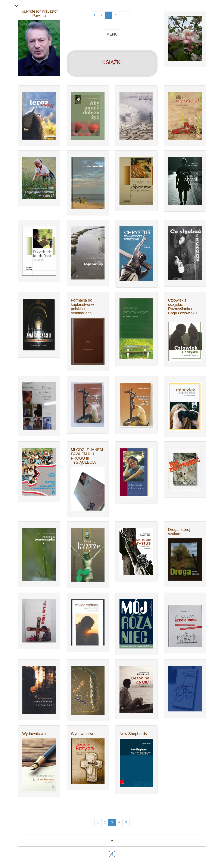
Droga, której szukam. (179, 532)
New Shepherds (133, 734)
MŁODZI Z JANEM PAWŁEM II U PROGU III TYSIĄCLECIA (87, 456)
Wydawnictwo (34, 734)
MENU (112, 34)
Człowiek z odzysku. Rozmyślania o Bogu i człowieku (183, 307)
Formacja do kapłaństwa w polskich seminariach (83, 307)
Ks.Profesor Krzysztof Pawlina (39, 13)
